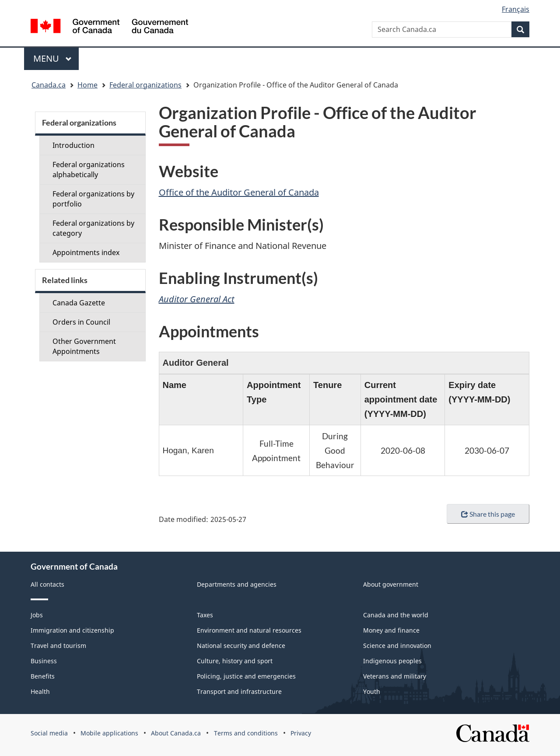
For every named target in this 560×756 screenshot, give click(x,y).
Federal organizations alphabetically (89, 170)
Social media (49, 733)
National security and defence (241, 646)
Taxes (205, 615)
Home (87, 85)
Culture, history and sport (235, 661)
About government (391, 584)
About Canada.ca (176, 733)
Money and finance (391, 630)
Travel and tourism (58, 646)
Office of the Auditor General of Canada (239, 192)
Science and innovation (397, 646)
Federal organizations (145, 85)
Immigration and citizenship (72, 630)
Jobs (37, 615)
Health (40, 691)
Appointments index (86, 252)
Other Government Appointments (84, 346)
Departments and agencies (237, 584)
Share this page (488, 514)
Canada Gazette (79, 303)
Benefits (43, 676)
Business (44, 661)
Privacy (301, 733)
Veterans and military (395, 676)
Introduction (73, 145)
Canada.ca (49, 85)
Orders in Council (81, 322)
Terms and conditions (246, 733)
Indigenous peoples (392, 661)
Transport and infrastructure (239, 691)
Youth (372, 691)
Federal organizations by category (93, 228)
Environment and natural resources (249, 630)
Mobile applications (109, 733)
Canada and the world (396, 615)
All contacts (47, 584)
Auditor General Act (197, 299)
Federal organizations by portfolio (93, 199)
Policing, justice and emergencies (246, 676)
